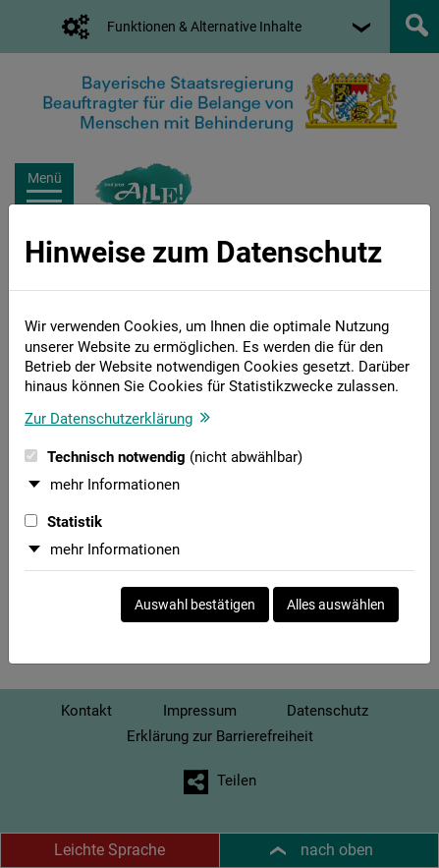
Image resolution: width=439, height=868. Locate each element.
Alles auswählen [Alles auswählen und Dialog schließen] (336, 605)
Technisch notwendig (164, 457)
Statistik (63, 522)
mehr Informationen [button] (115, 485)
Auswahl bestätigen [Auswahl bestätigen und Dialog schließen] (195, 605)
